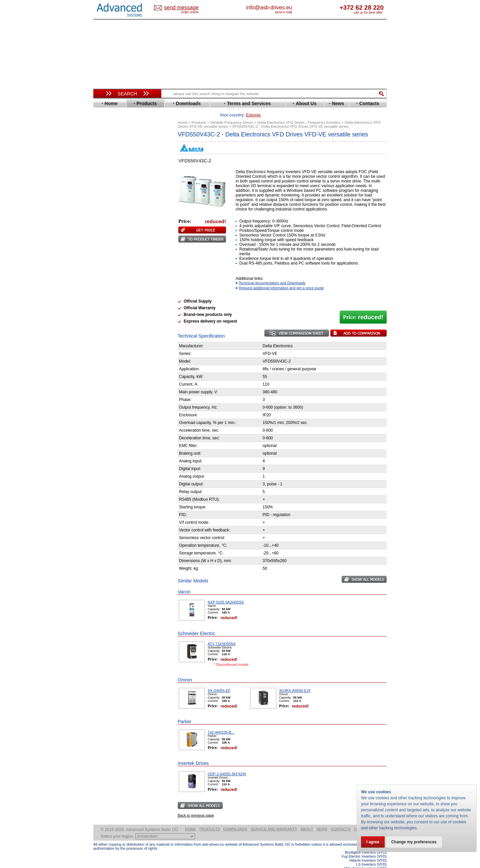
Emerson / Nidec (116, 185)
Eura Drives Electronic (122, 195)
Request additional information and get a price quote (281, 278)
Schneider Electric (118, 280)
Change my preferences (414, 842)
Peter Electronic (116, 348)
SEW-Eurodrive (115, 285)
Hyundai (108, 220)
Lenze (105, 240)
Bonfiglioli (110, 160)
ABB (104, 145)
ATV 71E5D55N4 (222, 633)
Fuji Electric (112, 205)
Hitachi (106, 215)
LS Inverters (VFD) (371, 854)
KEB (104, 235)
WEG (104, 305)
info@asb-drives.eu (297, 8)
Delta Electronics (117, 175)
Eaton (105, 180)
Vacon (106, 300)
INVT (104, 230)
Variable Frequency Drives (123, 140)
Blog (101, 423)
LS (102, 245)
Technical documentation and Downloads (272, 273)
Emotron (108, 190)
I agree (373, 842)
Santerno (109, 275)
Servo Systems (112, 366)
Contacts (341, 819)
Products (210, 819)
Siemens (108, 290)
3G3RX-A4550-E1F (295, 680)
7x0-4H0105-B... (221, 722)
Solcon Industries (117, 358)
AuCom (107, 333)
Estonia (187, 8)
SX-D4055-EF (219, 680)
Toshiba (107, 295)
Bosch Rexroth (115, 165)
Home (190, 819)
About (307, 819)
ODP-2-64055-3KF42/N (227, 764)
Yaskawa (108, 315)
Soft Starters (109, 323)
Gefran (106, 210)
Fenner (106, 200)
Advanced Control (118, 150)
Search (127, 94)
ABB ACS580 (376, 862)
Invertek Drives (115, 225)
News (322, 819)
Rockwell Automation (121, 270)
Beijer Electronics (118, 155)
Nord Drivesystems (119, 255)
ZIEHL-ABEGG (114, 310)
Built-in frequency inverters (119, 489)
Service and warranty (274, 819)
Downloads (235, 819)
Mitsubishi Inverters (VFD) (365, 858)
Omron (106, 260)
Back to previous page (196, 805)
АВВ (104, 328)
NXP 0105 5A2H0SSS (226, 592)
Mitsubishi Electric (118, 250)
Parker (106, 265)
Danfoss (108, 170)
